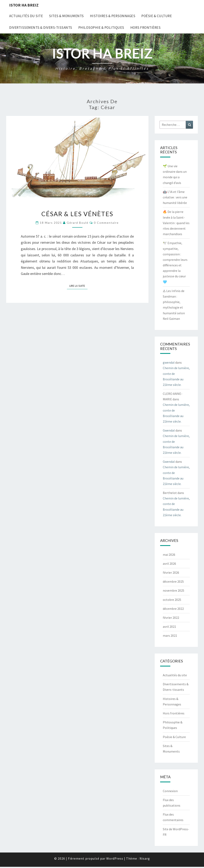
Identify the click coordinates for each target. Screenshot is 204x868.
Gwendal (169, 430)
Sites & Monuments (66, 16)
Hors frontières (146, 28)
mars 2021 (170, 635)
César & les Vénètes (77, 214)
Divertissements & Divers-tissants (41, 28)
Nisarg (145, 858)
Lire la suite (78, 286)
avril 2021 (169, 627)
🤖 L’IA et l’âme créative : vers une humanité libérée (175, 197)
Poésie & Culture (157, 16)
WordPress (115, 858)
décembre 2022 (173, 609)
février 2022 (171, 618)
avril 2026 (169, 564)
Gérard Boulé (78, 223)
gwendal (169, 362)
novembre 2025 (174, 590)
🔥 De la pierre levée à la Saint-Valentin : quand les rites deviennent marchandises (176, 223)
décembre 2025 (173, 581)
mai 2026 (169, 555)
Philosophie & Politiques (101, 28)
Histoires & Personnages (113, 16)
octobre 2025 (172, 600)
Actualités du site (26, 16)
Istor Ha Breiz (24, 5)
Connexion (170, 791)
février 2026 (171, 572)
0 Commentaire (106, 223)
